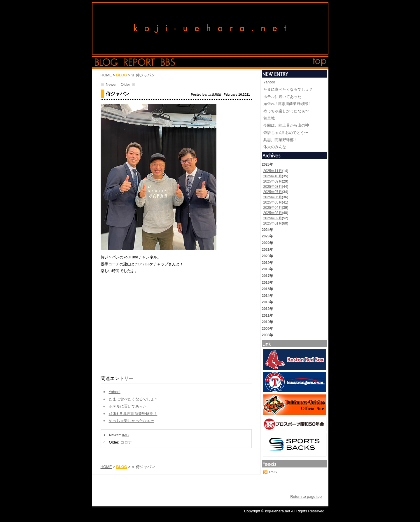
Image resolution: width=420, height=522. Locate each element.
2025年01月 (273, 223)
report (139, 62)
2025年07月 (273, 192)
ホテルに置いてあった (128, 406)
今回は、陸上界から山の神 (286, 125)
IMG (126, 435)
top (320, 62)
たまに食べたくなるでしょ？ (133, 399)
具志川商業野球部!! (280, 140)
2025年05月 (273, 202)
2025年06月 (273, 197)
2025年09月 (273, 181)
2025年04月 (273, 208)
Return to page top (306, 496)
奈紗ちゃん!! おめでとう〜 (286, 133)
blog (106, 62)
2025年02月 (273, 218)
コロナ (126, 442)
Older (125, 84)
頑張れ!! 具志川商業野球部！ (133, 414)
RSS (273, 472)
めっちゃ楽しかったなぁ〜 (132, 421)
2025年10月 (273, 176)
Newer (111, 84)
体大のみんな (275, 147)
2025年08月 (273, 187)
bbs (168, 62)
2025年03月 (273, 213)
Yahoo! (115, 392)
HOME (106, 75)
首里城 (269, 118)
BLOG (122, 75)
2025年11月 (273, 171)
